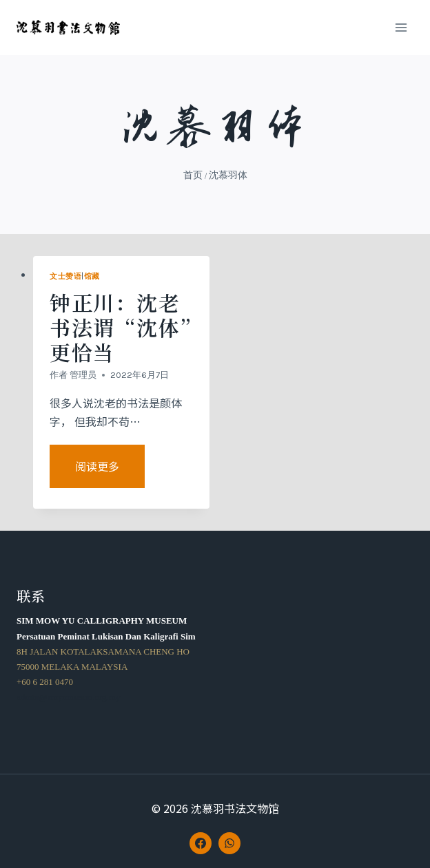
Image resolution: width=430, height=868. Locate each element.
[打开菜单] (401, 27)
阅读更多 (108, 472)
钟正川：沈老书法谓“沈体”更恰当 (121, 327)
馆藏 (92, 276)
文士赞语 (65, 276)
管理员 (83, 375)
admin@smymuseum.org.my (68, 697)
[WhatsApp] (229, 843)
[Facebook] (201, 843)
